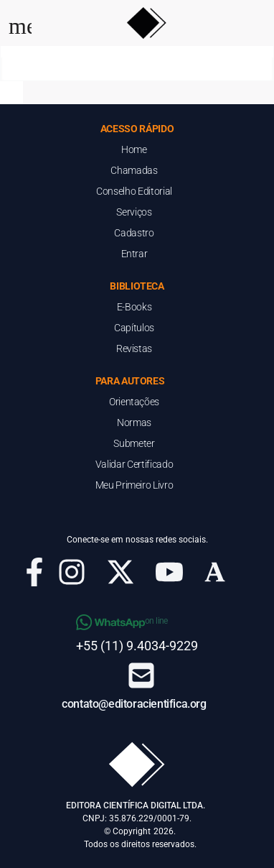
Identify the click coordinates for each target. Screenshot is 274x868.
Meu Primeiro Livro (134, 485)
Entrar (134, 254)
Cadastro (134, 233)
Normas (134, 423)
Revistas (134, 348)
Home (134, 149)
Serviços (134, 212)
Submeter (134, 443)
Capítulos (134, 328)
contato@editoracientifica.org (134, 704)
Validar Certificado (134, 464)
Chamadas (134, 170)
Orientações (134, 402)
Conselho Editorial (134, 191)
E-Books (134, 307)
